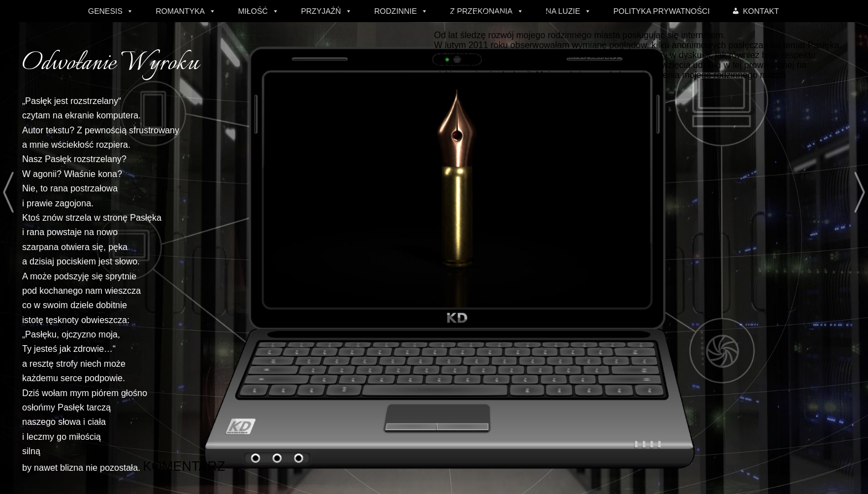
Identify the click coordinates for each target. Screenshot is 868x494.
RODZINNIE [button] (396, 11)
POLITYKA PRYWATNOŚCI (662, 11)
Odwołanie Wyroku (110, 64)
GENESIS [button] (105, 11)
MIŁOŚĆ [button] (253, 11)
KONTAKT (761, 11)
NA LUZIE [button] (563, 11)
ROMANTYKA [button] (180, 11)
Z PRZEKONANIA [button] (481, 11)
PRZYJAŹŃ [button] (321, 11)
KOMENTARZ (167, 467)
